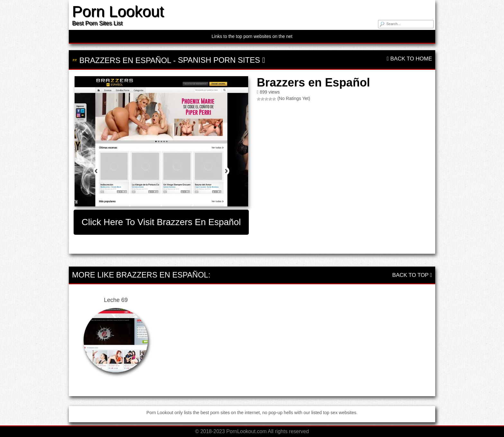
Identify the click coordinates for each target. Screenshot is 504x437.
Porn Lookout (118, 11)
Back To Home (409, 59)
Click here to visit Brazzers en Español (161, 222)
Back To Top (412, 275)
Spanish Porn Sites (219, 60)
